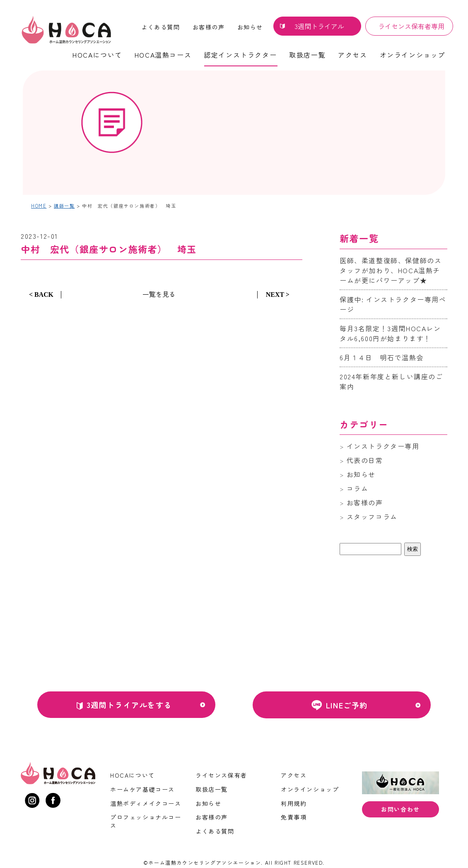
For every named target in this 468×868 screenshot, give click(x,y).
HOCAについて (97, 55)
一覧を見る (159, 294)
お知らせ (250, 27)
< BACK (41, 295)
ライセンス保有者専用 (411, 26)
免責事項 (294, 817)
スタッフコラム (372, 516)
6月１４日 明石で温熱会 (382, 357)
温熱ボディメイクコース (146, 803)
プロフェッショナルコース (146, 821)
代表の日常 (365, 460)
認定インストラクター (240, 55)
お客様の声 (209, 27)
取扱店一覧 (307, 55)
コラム (358, 488)
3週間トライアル (319, 26)
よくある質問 (161, 27)
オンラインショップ (413, 55)
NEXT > (278, 295)
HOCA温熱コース (163, 55)
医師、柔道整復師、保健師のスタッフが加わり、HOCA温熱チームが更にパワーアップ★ (391, 270)
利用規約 (294, 803)
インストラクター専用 (383, 446)
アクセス (352, 55)
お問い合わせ (400, 810)
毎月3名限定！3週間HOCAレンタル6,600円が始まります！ (390, 333)
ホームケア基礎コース (142, 789)
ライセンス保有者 (221, 775)
